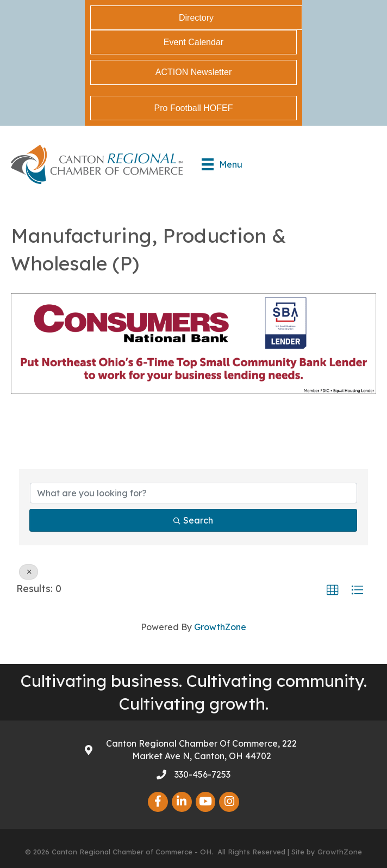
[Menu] (222, 164)
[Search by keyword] (193, 493)
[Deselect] (29, 572)
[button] (333, 590)
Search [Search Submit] (193, 520)
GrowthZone (220, 627)
